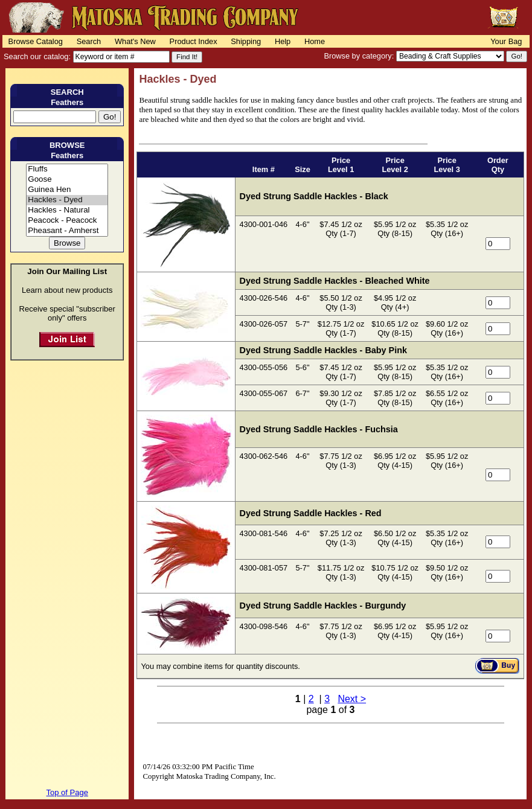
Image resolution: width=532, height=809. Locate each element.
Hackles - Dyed (67, 200)
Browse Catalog (36, 41)
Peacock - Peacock (67, 221)
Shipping (246, 41)
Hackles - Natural (67, 210)
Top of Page (67, 792)
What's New (135, 41)
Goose (67, 180)
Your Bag (506, 41)
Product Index (194, 41)
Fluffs (67, 169)
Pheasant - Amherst (67, 231)
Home (315, 41)
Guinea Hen (67, 190)
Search (89, 41)
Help (283, 41)
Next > (352, 699)
